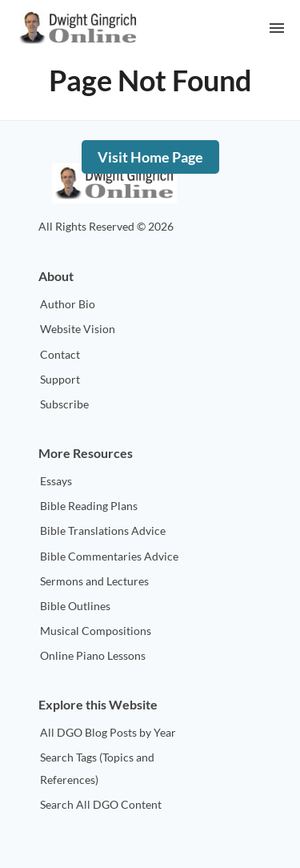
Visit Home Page (150, 157)
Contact (60, 354)
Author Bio (68, 304)
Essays (56, 481)
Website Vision (78, 329)
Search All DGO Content (101, 804)
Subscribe (64, 404)
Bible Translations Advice (103, 530)
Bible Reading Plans (89, 506)
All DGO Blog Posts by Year (108, 732)
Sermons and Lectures (94, 581)
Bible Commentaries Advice (109, 556)
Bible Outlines (75, 606)
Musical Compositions (96, 631)
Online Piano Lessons (93, 655)
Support (60, 379)
